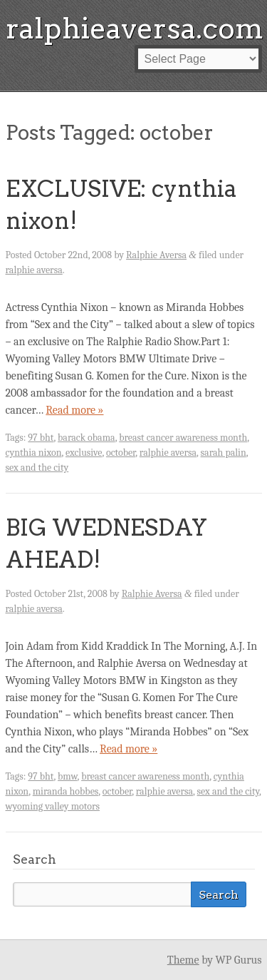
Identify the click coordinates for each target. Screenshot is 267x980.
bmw (68, 776)
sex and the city (37, 468)
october (121, 453)
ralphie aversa (34, 270)
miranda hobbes (66, 791)
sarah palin (224, 453)
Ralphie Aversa (156, 255)
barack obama (87, 438)
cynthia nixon (34, 453)
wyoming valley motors (53, 806)
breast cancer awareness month (183, 438)
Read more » (74, 410)
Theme (183, 960)
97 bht (41, 438)
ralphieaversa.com (135, 29)
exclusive (84, 453)
